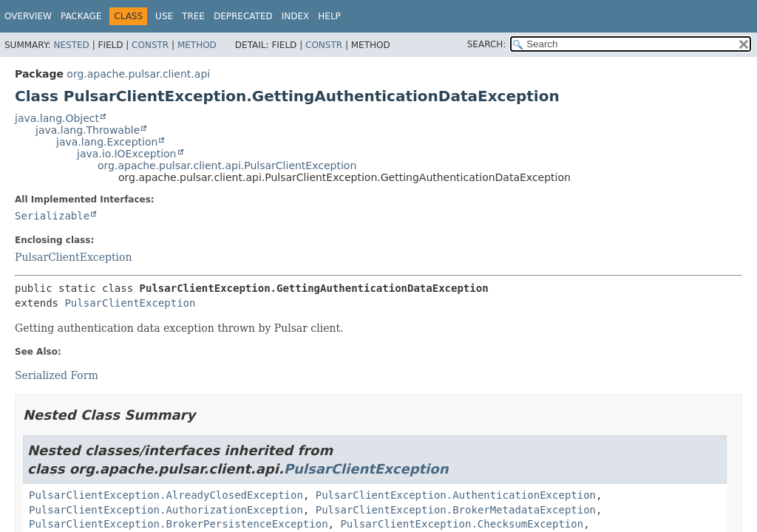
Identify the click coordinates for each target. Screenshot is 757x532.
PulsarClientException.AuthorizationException (166, 510)
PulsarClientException (73, 257)
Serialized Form (57, 375)
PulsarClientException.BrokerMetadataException (456, 510)
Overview (28, 16)
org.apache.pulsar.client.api (138, 74)
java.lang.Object (57, 118)
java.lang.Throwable (88, 130)
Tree (193, 16)
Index (296, 16)
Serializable (52, 216)
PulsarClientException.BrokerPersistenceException (179, 524)
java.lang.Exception (107, 142)
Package (81, 16)
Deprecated (243, 16)
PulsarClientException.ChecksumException (462, 524)
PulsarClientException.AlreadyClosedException (166, 495)
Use (164, 16)
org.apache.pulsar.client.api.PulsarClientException (227, 166)
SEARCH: (487, 44)
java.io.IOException (127, 154)
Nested (71, 45)
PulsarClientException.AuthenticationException (456, 495)
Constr (150, 45)
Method (197, 45)
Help (329, 16)
